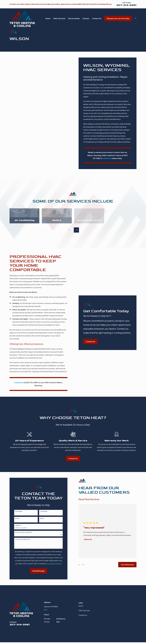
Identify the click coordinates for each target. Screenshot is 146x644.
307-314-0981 (126, 5)
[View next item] (76, 230)
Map (46, 610)
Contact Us (83, 615)
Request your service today (118, 18)
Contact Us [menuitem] (97, 18)
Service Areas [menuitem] (74, 18)
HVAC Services (84, 610)
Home (81, 606)
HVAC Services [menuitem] (59, 18)
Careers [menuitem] (86, 18)
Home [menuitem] (48, 18)
